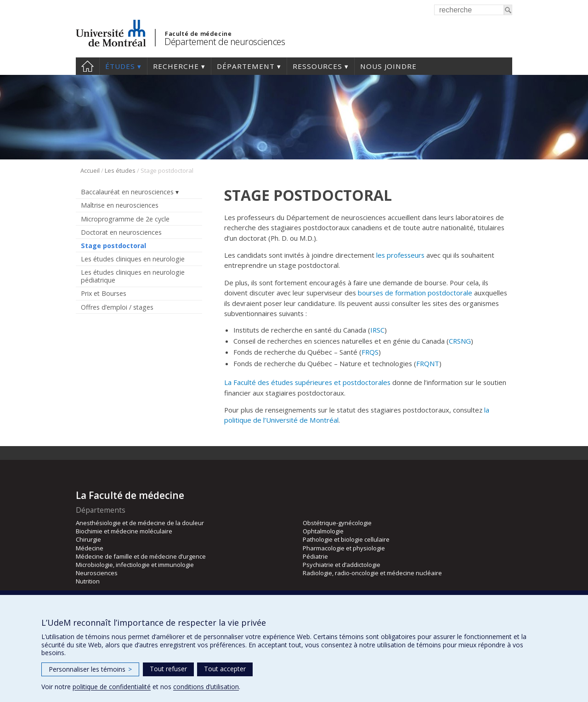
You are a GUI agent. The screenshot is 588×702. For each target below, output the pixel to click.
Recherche (176, 66)
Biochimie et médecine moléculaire (124, 531)
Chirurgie (88, 539)
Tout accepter (225, 669)
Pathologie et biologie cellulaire (346, 539)
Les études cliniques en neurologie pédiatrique (133, 276)
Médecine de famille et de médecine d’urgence (141, 556)
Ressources (317, 66)
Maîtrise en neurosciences (120, 205)
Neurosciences (97, 573)
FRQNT (428, 363)
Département (246, 66)
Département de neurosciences (225, 42)
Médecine (90, 548)
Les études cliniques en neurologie (133, 259)
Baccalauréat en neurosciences (127, 192)
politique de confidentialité (112, 687)
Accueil (88, 66)
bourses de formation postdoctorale (415, 293)
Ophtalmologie (323, 531)
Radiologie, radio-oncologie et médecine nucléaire (372, 573)
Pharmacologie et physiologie (344, 548)
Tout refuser (168, 669)
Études (120, 66)
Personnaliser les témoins (90, 669)
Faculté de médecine (198, 34)
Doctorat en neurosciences (121, 232)
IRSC (377, 330)
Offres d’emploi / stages (117, 307)
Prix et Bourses (104, 293)
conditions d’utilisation (206, 687)
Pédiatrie (315, 556)
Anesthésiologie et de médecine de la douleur (140, 523)
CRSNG (460, 341)
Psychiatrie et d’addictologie (342, 565)
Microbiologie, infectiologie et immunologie (135, 565)
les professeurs (400, 255)
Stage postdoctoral (113, 246)
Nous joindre (388, 66)
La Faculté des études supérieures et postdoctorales (307, 382)
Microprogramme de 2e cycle (125, 219)
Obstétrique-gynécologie (337, 523)
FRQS (370, 352)
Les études (120, 170)
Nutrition (88, 581)
